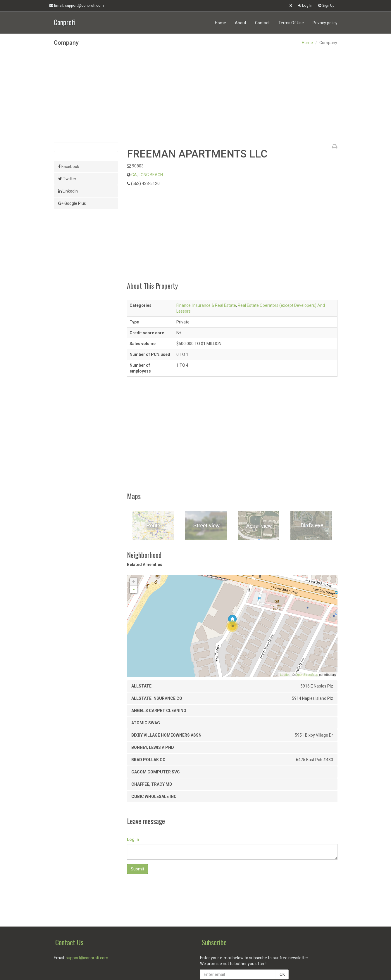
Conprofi (64, 21)
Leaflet (285, 675)
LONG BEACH (151, 175)
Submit (137, 869)
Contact (262, 23)
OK (282, 974)
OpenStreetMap (307, 675)
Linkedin (68, 191)
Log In (305, 5)
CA (134, 175)
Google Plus (72, 203)
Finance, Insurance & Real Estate (206, 305)
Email (77, 6)
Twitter (67, 179)
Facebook (69, 167)
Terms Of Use (291, 23)
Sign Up (326, 5)
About (241, 23)
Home (221, 23)
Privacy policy (325, 23)
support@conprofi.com (87, 958)
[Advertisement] (196, 97)
